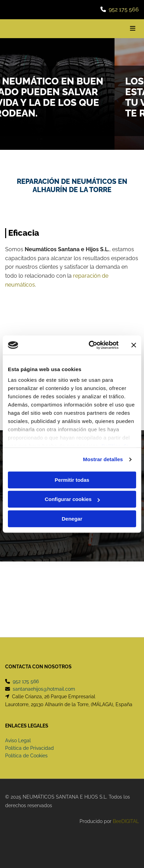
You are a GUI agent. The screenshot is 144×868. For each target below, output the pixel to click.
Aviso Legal (18, 741)
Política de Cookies (26, 756)
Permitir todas (72, 480)
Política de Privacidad (29, 748)
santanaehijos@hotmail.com (44, 689)
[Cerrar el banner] (134, 345)
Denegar (72, 519)
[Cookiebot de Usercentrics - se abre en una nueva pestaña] (90, 345)
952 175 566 (124, 9)
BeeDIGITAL (126, 821)
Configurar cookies (72, 499)
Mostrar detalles (103, 459)
